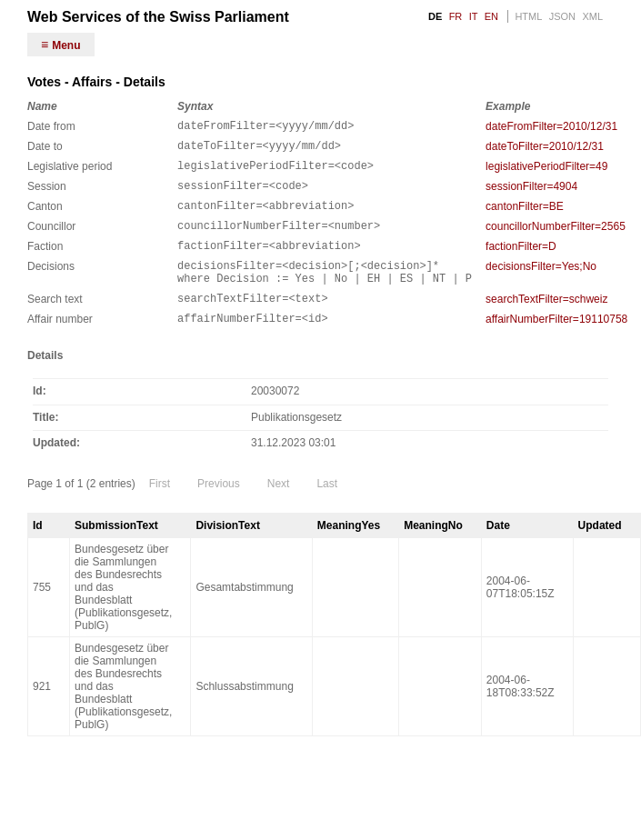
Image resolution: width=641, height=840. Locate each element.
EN (491, 16)
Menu (66, 45)
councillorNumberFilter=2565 (556, 240)
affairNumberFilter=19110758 (556, 346)
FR (456, 16)
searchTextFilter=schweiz (546, 324)
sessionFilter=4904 (531, 195)
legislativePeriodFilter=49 (546, 172)
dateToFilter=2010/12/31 (545, 149)
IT (474, 16)
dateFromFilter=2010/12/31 (551, 126)
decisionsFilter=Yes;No (541, 285)
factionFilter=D (521, 263)
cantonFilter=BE (525, 217)
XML (592, 16)
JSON (562, 16)
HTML (528, 16)
